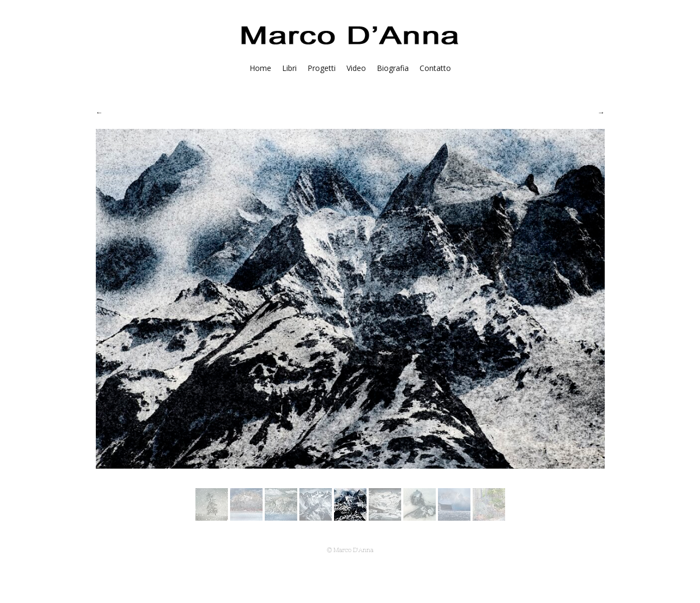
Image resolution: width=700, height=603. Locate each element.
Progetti (322, 68)
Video (356, 68)
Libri (289, 68)
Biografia (393, 68)
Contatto (435, 68)
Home (260, 68)
